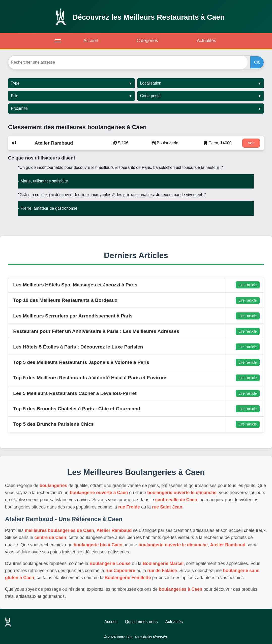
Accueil (91, 41)
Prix (14, 96)
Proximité (19, 108)
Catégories (147, 41)
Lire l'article (248, 285)
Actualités (206, 41)
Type (15, 83)
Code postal (151, 96)
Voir (251, 143)
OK (257, 62)
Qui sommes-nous (141, 622)
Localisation (151, 83)
